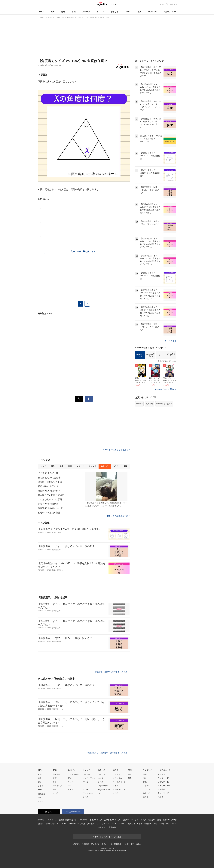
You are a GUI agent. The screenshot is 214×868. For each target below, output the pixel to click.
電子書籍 (112, 827)
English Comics (104, 789)
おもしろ (115, 12)
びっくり (102, 774)
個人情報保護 (116, 844)
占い (98, 824)
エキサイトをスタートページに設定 (107, 837)
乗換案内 (131, 824)
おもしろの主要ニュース (118, 516)
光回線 (41, 824)
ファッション (88, 793)
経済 (40, 778)
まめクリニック (96, 820)
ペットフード (165, 824)
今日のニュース (171, 12)
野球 (70, 778)
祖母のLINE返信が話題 (49, 513)
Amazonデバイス (150, 389)
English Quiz (103, 786)
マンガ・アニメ (89, 778)
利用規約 (85, 844)
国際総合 (41, 794)
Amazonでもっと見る (165, 423)
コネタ (101, 778)
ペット (161, 389)
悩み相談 (81, 824)
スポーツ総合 (73, 774)
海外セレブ (57, 786)
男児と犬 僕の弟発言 (48, 504)
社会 (40, 774)
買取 (159, 820)
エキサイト (173, 4)
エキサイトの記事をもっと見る (115, 450)
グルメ (86, 789)
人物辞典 (161, 789)
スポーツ (86, 12)
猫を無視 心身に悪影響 (49, 478)
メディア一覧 (163, 782)
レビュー (87, 774)
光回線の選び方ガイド (68, 820)
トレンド (100, 12)
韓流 (55, 789)
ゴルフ (71, 786)
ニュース (40, 12)
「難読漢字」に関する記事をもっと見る (111, 672)
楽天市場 (149, 438)
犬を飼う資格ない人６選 (50, 482)
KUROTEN (53, 820)
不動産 (140, 824)
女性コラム (117, 778)
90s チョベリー (119, 789)
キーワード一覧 (164, 786)
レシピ (114, 824)
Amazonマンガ (140, 389)
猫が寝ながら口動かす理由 (51, 495)
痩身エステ (102, 827)
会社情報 (76, 844)
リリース (162, 774)
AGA (174, 824)
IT (84, 786)
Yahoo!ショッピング (164, 438)
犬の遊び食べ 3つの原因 (50, 499)
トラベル (117, 786)
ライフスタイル (119, 782)
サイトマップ (163, 793)
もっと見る (170, 375)
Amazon (139, 438)
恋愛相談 (90, 824)
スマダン (117, 774)
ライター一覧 (163, 778)
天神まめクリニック (112, 820)
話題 (130, 778)
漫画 (139, 12)
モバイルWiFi (62, 824)
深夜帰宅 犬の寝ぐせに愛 (50, 508)
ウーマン (105, 824)
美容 (155, 824)
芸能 (74, 12)
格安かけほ (50, 824)
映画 (55, 778)
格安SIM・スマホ (170, 820)
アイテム (135, 820)
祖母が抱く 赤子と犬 (48, 486)
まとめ (41, 786)
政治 (40, 782)
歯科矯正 (148, 824)
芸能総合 (57, 774)
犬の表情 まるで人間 (48, 473)
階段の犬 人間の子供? (49, 491)
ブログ (143, 820)
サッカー (72, 782)
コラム (128, 12)
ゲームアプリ (171, 389)
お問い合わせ (136, 844)
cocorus (73, 824)
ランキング (153, 12)
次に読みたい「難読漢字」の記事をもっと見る (108, 753)
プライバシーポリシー (100, 844)
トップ (43, 466)
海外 (63, 12)
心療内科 (126, 820)
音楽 (55, 782)
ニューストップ (160, 4)
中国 (40, 798)
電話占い (152, 820)
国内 (53, 12)
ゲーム (86, 782)
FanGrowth (83, 820)
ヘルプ (161, 797)
